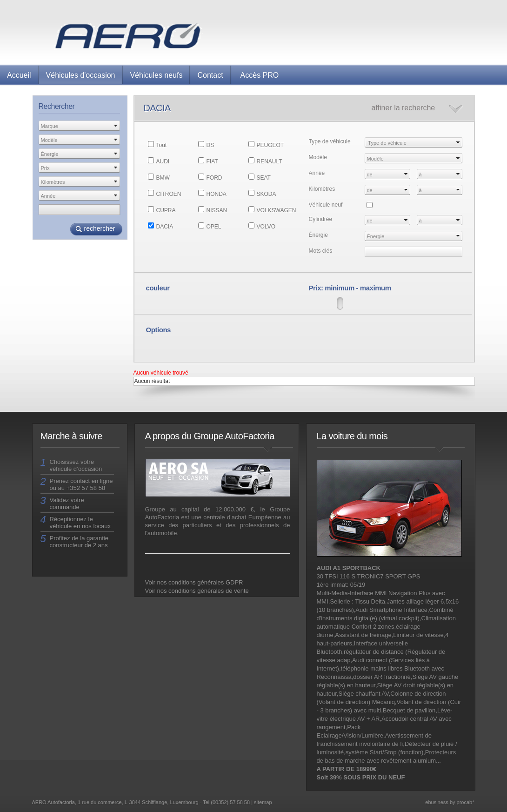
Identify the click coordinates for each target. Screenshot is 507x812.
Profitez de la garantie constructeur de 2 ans (79, 542)
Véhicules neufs (157, 75)
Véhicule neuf (326, 205)
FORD (214, 178)
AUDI (163, 161)
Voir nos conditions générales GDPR (194, 582)
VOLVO (266, 227)
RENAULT (270, 161)
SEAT (264, 178)
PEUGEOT (270, 145)
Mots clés (321, 251)
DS (210, 145)
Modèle (318, 157)
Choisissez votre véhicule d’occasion (76, 465)
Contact (210, 75)
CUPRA (166, 210)
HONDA (217, 194)
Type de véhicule (330, 141)
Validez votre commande (67, 503)
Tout (162, 145)
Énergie (318, 235)
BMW (163, 178)
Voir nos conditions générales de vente (197, 591)
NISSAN (217, 210)
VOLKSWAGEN (277, 210)
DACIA (165, 227)
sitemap (263, 802)
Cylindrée (321, 219)
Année (317, 173)
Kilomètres (322, 189)
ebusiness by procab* (450, 802)
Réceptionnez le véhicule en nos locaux (80, 523)
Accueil (19, 75)
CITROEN (169, 194)
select (116, 126)
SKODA (267, 194)
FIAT (212, 161)
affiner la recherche (404, 108)
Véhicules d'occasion (81, 75)
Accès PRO (260, 75)
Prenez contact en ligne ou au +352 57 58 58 (81, 484)
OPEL (214, 227)
